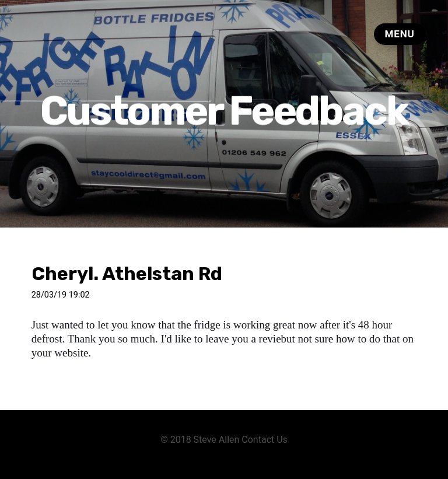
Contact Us (265, 440)
